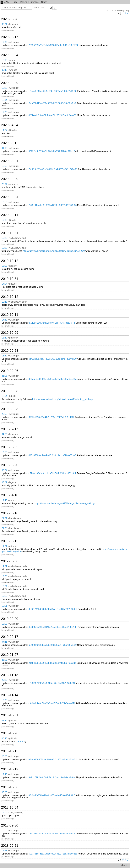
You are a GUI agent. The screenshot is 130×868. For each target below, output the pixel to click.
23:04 (4, 184)
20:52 (4, 414)
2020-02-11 (10, 215)
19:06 (4, 813)
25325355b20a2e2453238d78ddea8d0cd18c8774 (53, 45)
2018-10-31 (10, 715)
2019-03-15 (10, 541)
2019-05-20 (10, 465)
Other (44, 2)
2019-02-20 (10, 619)
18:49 (4, 356)
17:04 (4, 284)
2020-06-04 (10, 55)
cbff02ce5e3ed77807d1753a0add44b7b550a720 (53, 359)
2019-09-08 (10, 391)
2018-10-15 (10, 751)
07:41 (4, 642)
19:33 (4, 576)
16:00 (4, 830)
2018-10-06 (10, 787)
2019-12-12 (10, 261)
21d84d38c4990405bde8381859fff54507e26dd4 (52, 663)
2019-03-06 (10, 561)
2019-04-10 (10, 495)
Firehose (34, 2)
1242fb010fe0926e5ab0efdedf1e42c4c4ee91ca (52, 834)
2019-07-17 (10, 429)
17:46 (4, 774)
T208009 (21, 742)
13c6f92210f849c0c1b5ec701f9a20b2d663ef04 (52, 683)
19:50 (4, 452)
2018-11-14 (10, 695)
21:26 (4, 528)
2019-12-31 (10, 233)
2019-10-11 (10, 315)
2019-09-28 (10, 351)
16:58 (4, 851)
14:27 (4, 130)
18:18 (4, 202)
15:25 (4, 238)
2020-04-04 (10, 125)
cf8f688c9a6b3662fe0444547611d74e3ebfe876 (52, 703)
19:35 (4, 700)
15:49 (4, 338)
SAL (5, 2)
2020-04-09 (10, 83)
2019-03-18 (10, 513)
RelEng (24, 2)
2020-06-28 (10, 19)
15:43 (4, 302)
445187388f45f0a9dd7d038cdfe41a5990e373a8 (52, 455)
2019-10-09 (10, 333)
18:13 (4, 624)
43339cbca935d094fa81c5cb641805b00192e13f (52, 627)
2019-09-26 (10, 371)
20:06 (4, 756)
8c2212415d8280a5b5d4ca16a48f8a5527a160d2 (53, 609)
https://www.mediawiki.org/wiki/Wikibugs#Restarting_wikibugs (63, 399)
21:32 (4, 518)
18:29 (4, 88)
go (55, 8)
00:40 (4, 738)
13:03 (4, 266)
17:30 (4, 320)
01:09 (4, 148)
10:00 (4, 60)
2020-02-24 (10, 197)
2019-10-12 (10, 297)
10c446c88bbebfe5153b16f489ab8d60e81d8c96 (52, 91)
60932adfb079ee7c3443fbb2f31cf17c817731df (52, 151)
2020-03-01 (10, 161)
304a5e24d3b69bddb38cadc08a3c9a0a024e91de (53, 379)
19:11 (4, 606)
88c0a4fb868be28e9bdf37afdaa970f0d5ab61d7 (52, 795)
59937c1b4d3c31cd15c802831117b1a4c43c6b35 (53, 854)
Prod (15, 2)
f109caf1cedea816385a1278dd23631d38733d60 (53, 205)
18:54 (4, 396)
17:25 (4, 112)
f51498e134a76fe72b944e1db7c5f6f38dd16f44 (52, 323)
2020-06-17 (10, 37)
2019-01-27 (10, 655)
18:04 (4, 100)
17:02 (4, 42)
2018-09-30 (10, 825)
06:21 (4, 24)
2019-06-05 (10, 447)
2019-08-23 (10, 409)
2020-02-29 (10, 179)
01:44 (4, 720)
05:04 (4, 470)
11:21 (4, 546)
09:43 (4, 70)
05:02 (4, 482)
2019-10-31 (10, 279)
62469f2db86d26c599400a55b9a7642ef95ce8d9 (53, 645)
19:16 (4, 596)
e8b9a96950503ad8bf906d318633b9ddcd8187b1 (53, 759)
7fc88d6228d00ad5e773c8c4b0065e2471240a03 (53, 169)
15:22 (4, 248)
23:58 (4, 660)
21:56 (4, 376)
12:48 (4, 500)
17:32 (4, 220)
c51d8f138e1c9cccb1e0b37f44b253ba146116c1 (52, 473)
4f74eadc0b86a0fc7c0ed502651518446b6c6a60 (52, 115)
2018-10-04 (10, 807)
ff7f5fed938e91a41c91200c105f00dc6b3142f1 (51, 417)
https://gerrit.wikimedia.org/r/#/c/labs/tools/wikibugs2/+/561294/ (54, 251)
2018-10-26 (10, 733)
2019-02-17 (10, 637)
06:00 (4, 792)
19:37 (4, 566)
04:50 (4, 434)
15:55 (4, 166)
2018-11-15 (10, 675)
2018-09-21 (10, 846)
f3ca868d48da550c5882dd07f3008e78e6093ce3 (52, 103)
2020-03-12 (10, 143)
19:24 (4, 586)
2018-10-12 (10, 769)
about (124, 865)
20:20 (4, 680)
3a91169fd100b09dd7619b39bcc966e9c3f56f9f (52, 777)
